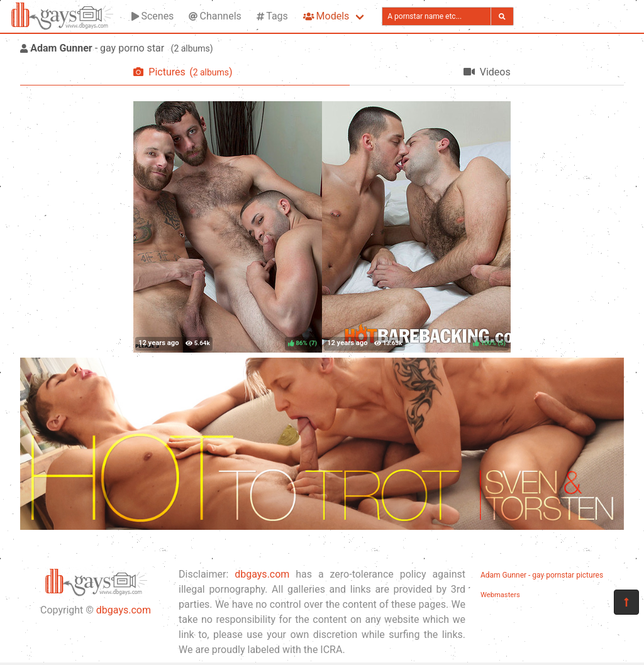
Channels (215, 16)
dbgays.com (124, 610)
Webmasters (500, 595)
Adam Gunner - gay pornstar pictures (542, 575)
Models (326, 16)
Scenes (153, 16)
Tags (272, 16)
